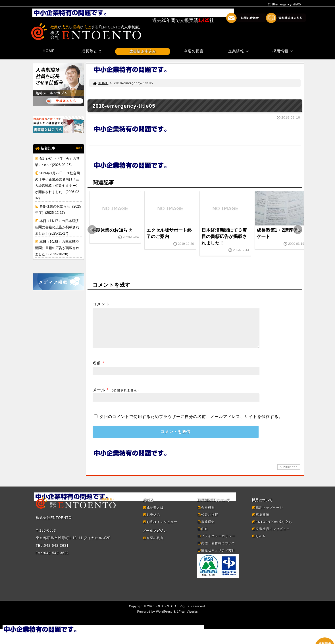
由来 (203, 536)
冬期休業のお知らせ (112, 230)
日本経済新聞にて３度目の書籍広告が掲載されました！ (224, 237)
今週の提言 (194, 51)
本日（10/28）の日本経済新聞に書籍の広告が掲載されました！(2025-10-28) (57, 248)
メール (99, 397)
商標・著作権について (216, 550)
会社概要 (206, 514)
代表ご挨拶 (208, 521)
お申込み (151, 521)
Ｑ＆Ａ (259, 543)
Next (298, 230)
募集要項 (261, 521)
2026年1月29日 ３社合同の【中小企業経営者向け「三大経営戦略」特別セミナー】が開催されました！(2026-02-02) (58, 186)
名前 (97, 370)
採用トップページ (267, 514)
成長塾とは (91, 51)
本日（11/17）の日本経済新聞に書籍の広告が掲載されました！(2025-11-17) (57, 227)
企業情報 (239, 51)
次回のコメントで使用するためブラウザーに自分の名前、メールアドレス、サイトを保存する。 (191, 423)
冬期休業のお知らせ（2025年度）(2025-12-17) (58, 210)
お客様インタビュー (160, 529)
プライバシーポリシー (216, 543)
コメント (101, 304)
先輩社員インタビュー (271, 536)
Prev (92, 230)
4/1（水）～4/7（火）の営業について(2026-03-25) (57, 162)
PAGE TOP (288, 474)
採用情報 (284, 51)
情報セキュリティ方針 (216, 557)
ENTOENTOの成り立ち (272, 529)
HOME (49, 51)
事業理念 (206, 529)
